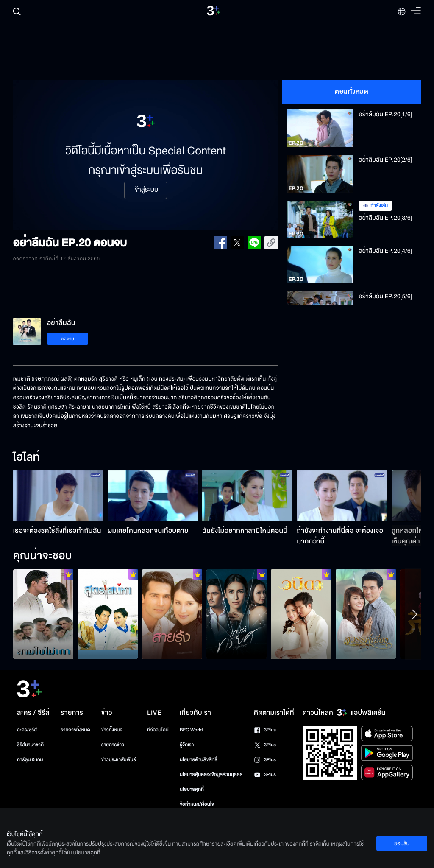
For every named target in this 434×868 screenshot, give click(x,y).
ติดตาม (68, 339)
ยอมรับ (402, 843)
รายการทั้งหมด (75, 730)
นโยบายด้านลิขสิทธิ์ (199, 760)
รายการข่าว (113, 745)
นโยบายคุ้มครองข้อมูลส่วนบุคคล (211, 774)
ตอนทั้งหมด (352, 92)
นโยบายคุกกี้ (192, 789)
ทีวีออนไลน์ (158, 730)
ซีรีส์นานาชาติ (30, 745)
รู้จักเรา (187, 745)
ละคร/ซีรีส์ (27, 730)
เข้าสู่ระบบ (146, 190)
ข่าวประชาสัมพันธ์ (119, 760)
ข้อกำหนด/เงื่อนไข (197, 804)
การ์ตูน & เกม (30, 760)
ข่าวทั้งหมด (112, 730)
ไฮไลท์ (26, 458)
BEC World (191, 730)
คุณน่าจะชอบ (43, 556)
